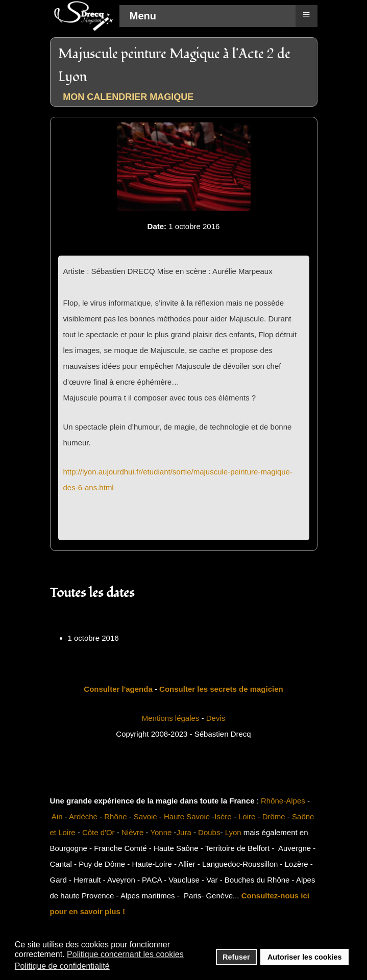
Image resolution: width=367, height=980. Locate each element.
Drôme (274, 816)
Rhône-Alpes (283, 801)
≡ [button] (306, 14)
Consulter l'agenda (118, 689)
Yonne (161, 832)
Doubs (209, 832)
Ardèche (83, 816)
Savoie (145, 816)
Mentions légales (171, 718)
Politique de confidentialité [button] (62, 966)
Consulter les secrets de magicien (221, 689)
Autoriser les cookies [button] (305, 957)
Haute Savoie (187, 816)
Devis (216, 718)
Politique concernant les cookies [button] (125, 954)
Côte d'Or (99, 832)
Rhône (115, 816)
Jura (184, 832)
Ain (57, 816)
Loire (247, 816)
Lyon (233, 832)
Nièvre (132, 832)
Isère (223, 816)
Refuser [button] (236, 957)
